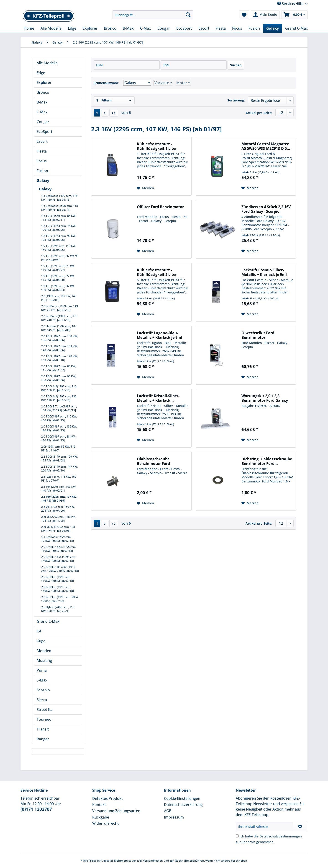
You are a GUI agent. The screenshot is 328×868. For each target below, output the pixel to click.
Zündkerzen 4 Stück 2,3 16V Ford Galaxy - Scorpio (266, 209)
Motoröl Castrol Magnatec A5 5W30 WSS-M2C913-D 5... (266, 146)
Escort (42, 141)
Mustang (44, 661)
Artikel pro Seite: (259, 113)
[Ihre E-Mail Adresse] (264, 827)
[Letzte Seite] (114, 113)
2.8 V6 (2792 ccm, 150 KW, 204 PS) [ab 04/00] (58, 509)
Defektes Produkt (108, 798)
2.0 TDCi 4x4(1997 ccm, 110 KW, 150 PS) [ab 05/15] (59, 388)
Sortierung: (236, 100)
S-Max (42, 680)
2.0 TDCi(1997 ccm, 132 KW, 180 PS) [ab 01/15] (59, 428)
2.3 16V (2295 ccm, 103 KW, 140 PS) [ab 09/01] (59, 489)
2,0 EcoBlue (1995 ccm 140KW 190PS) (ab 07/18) (58, 589)
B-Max (42, 102)
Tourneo (44, 719)
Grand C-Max (48, 621)
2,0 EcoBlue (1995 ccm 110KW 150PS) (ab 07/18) (58, 579)
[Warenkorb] (295, 15)
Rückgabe (101, 817)
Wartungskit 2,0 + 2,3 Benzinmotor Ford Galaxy (265, 398)
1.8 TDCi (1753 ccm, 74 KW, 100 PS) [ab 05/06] (59, 228)
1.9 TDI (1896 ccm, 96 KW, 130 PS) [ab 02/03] (58, 288)
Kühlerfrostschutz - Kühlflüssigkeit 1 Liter (157, 146)
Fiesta (42, 151)
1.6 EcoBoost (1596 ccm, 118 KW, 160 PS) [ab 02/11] (60, 208)
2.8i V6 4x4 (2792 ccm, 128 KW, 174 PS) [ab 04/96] (58, 529)
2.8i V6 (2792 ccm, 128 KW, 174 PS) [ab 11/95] (58, 519)
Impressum (174, 817)
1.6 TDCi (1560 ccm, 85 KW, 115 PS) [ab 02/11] (59, 218)
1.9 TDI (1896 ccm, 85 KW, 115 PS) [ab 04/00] (58, 278)
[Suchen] (188, 15)
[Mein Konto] (265, 15)
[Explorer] (90, 28)
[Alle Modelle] (51, 28)
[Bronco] (110, 28)
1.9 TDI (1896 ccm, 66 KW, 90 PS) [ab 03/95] (60, 258)
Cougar (43, 122)
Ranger (43, 739)
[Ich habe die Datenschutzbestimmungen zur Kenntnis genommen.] (237, 836)
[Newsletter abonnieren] (300, 827)
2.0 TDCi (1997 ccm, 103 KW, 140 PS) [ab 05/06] (59, 348)
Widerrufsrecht (105, 823)
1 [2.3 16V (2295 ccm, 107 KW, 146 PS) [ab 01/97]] (97, 113)
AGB (168, 811)
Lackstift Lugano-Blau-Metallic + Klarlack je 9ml (160, 335)
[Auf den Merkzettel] (145, 188)
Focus (42, 161)
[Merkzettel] (244, 15)
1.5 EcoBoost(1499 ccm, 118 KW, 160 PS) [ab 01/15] (59, 198)
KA (39, 631)
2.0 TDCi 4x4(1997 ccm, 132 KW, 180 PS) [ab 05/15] (59, 398)
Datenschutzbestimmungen (281, 836)
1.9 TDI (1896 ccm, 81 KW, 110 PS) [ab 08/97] (58, 268)
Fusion (42, 171)
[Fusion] (254, 28)
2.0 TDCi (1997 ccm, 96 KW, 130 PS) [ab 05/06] (59, 378)
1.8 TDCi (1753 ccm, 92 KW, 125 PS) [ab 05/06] (59, 238)
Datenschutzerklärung (183, 805)
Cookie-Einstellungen (182, 798)
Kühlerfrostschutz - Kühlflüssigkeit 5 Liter (157, 272)
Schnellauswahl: (106, 83)
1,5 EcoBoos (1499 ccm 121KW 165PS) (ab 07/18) (58, 539)
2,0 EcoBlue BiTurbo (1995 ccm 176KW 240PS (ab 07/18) (60, 569)
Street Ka (45, 710)
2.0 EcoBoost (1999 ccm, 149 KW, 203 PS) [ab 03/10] (60, 308)
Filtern (104, 100)
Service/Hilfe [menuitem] (291, 4)
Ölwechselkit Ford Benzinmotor (258, 335)
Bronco (43, 92)
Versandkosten (153, 861)
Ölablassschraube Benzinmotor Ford (153, 461)
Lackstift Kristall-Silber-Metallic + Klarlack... (158, 398)
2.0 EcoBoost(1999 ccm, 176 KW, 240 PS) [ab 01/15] (59, 318)
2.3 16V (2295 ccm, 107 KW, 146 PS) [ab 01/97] (59, 499)
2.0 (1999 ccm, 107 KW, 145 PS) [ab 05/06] (59, 298)
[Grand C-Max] (297, 28)
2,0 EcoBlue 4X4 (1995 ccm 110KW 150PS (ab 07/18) (58, 549)
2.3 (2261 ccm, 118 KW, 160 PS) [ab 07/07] (59, 479)
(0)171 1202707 (36, 809)
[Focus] (237, 28)
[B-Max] (128, 28)
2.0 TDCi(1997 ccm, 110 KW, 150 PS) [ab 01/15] (59, 418)
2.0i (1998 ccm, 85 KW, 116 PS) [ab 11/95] (58, 448)
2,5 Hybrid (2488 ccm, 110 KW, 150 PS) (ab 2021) (58, 609)
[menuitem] (153, 17)
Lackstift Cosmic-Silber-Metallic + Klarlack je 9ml (264, 272)
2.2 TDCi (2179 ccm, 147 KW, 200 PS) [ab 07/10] (59, 469)
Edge (41, 73)
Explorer (44, 83)
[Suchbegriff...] (153, 15)
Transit (43, 729)
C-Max (42, 112)
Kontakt (99, 805)
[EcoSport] (184, 28)
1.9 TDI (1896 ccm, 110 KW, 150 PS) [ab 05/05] (59, 248)
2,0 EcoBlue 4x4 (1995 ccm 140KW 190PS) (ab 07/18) (58, 559)
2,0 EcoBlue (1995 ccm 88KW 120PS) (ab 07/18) (60, 599)
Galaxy (43, 181)
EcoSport (45, 132)
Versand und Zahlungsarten (116, 811)
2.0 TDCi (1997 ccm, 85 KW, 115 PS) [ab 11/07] (59, 368)
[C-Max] (146, 28)
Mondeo (44, 651)
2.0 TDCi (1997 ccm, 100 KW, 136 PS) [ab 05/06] (59, 338)
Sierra (42, 700)
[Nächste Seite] (105, 113)
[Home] (29, 28)
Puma (42, 670)
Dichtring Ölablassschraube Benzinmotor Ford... (267, 461)
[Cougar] (164, 28)
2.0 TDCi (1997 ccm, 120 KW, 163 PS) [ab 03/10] (59, 358)
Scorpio (43, 690)
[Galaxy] (273, 28)
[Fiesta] (221, 28)
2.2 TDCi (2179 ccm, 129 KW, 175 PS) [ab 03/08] (59, 459)
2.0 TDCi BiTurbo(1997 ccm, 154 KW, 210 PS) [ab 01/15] (59, 408)
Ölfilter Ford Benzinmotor (160, 207)
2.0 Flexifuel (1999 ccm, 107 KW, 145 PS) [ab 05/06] (59, 328)
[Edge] (72, 28)
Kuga (41, 641)
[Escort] (204, 28)
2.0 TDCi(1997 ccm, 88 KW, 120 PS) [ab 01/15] (58, 438)
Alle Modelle (47, 63)
